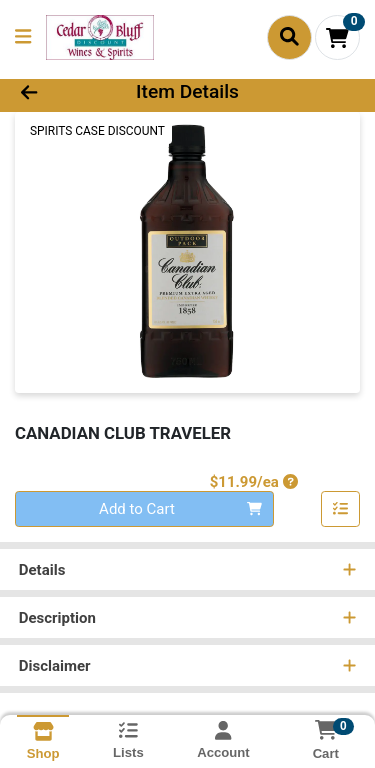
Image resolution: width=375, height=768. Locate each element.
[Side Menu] (23, 37)
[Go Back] (58, 92)
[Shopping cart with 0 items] (337, 37)
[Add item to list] (341, 509)
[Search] (289, 37)
